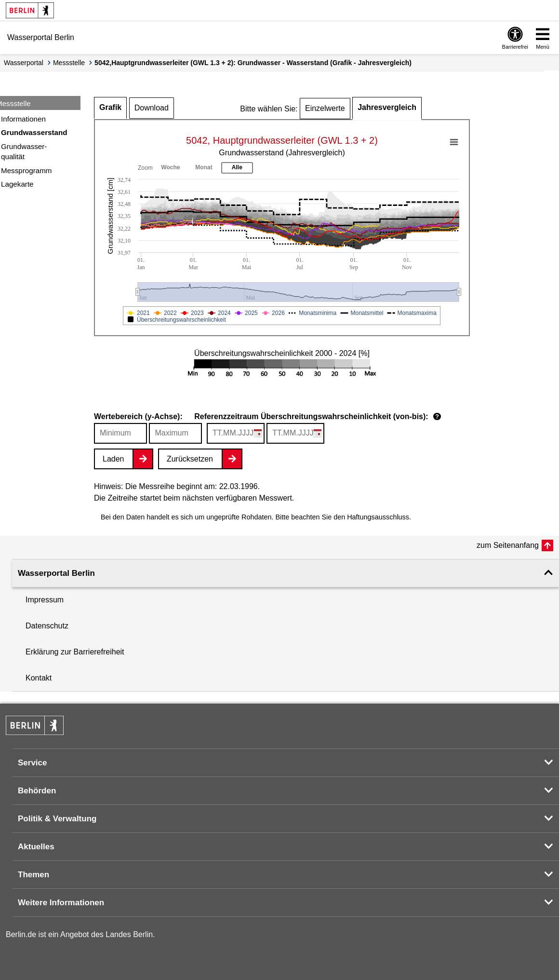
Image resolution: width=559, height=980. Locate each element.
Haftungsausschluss (378, 517)
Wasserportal (24, 63)
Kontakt (39, 678)
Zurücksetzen (190, 459)
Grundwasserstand (34, 132)
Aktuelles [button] (36, 847)
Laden (113, 459)
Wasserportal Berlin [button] (56, 573)
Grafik (110, 107)
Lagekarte (17, 184)
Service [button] (33, 763)
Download (152, 108)
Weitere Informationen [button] (61, 903)
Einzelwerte (325, 108)
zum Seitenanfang (508, 545)
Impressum (45, 600)
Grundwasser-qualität (24, 151)
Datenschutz (47, 626)
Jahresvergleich (387, 107)
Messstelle (69, 63)
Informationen (23, 119)
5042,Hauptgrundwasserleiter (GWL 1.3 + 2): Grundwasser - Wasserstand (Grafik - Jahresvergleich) (253, 63)
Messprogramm (27, 170)
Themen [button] (33, 875)
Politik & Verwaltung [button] (57, 819)
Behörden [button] (37, 791)
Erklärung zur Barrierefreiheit (75, 652)
